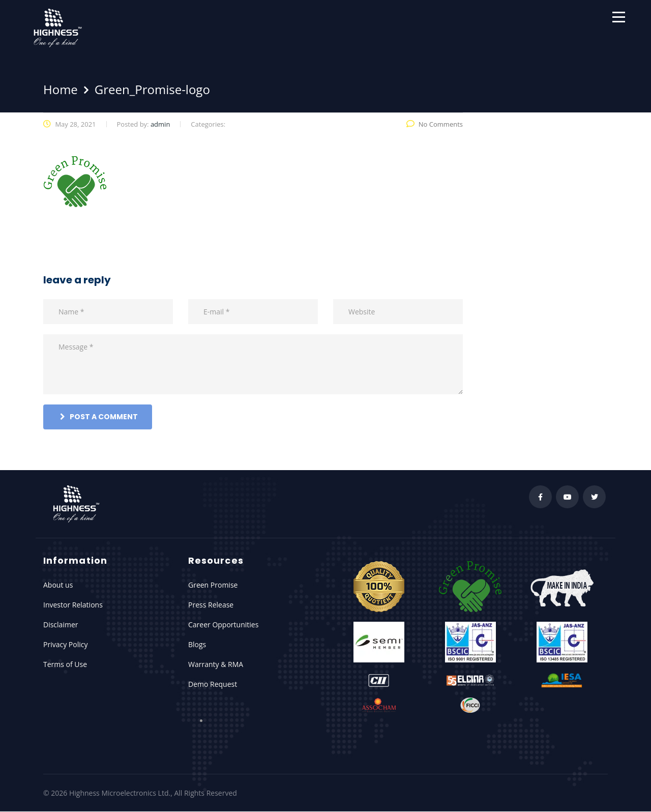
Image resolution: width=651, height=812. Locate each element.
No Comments (435, 124)
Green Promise (213, 585)
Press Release (211, 605)
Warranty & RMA (216, 664)
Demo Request (213, 684)
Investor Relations (73, 605)
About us (58, 585)
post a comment (99, 417)
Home (61, 89)
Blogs (197, 644)
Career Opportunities (223, 625)
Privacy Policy (65, 644)
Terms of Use (65, 664)
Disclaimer (61, 625)
